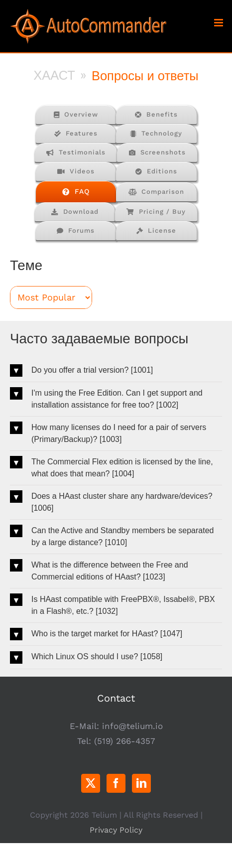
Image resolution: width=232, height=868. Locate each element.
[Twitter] (91, 783)
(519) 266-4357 (125, 741)
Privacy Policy (116, 830)
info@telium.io (132, 726)
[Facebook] (116, 783)
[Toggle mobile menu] (219, 23)
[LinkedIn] (141, 783)
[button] (116, 370)
